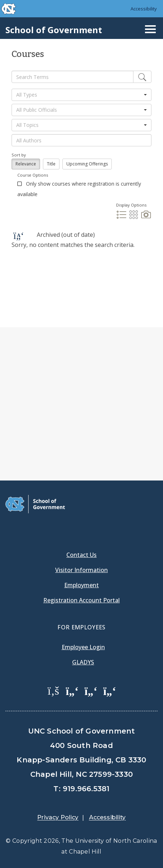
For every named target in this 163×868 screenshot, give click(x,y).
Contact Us (81, 555)
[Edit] (142, 77)
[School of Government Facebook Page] (53, 690)
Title (51, 164)
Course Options (33, 175)
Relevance (26, 164)
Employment (81, 585)
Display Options (131, 205)
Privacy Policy (58, 817)
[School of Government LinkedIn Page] (91, 690)
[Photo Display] (146, 218)
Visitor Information (81, 570)
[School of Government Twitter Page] (72, 690)
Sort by (19, 155)
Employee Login (83, 647)
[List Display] (122, 218)
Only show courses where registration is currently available (79, 189)
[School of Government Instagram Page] (110, 690)
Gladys (83, 662)
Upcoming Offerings (87, 164)
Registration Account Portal (81, 600)
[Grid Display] (135, 218)
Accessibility (144, 9)
